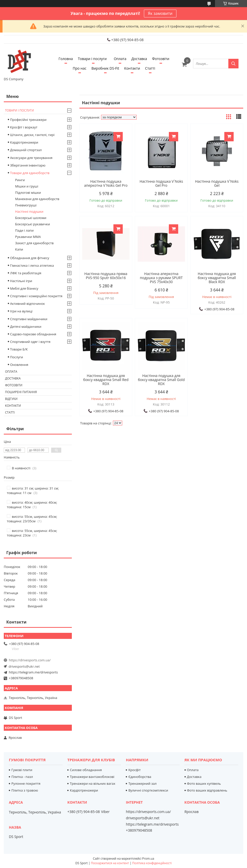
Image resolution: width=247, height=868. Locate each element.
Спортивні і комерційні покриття (36, 296)
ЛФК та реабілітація (26, 273)
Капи (19, 249)
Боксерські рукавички (33, 224)
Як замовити (160, 13)
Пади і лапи (24, 230)
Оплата (120, 59)
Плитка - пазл (22, 777)
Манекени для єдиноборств (37, 199)
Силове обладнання (86, 770)
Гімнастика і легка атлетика (32, 265)
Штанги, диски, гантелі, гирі (32, 135)
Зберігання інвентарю (28, 165)
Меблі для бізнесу (24, 288)
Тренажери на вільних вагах (92, 783)
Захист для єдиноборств (34, 243)
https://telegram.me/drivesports (33, 672)
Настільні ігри (21, 281)
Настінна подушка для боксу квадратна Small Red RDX (106, 380)
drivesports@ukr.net (24, 666)
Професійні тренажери (28, 120)
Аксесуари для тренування (31, 158)
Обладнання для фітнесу (30, 258)
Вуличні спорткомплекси (148, 790)
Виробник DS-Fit (105, 68)
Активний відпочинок (27, 304)
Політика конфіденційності (152, 863)
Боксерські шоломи (31, 218)
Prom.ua (148, 859)
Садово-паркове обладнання (33, 334)
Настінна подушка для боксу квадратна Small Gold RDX (161, 380)
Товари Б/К (19, 349)
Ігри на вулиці (21, 311)
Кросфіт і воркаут (24, 127)
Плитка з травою (25, 790)
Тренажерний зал (142, 783)
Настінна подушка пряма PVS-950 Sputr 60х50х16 (106, 276)
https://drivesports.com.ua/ (30, 660)
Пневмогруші (26, 205)
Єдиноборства (140, 777)
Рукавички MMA (28, 237)
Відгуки (11, 399)
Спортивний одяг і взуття (30, 342)
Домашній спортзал (26, 150)
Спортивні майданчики (29, 319)
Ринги (20, 180)
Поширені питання (21, 392)
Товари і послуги (92, 59)
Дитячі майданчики (26, 327)
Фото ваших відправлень (207, 790)
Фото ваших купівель (204, 783)
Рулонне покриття (26, 783)
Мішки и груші (27, 186)
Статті (150, 68)
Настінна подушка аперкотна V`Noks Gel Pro (106, 183)
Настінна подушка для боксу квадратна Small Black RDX (217, 278)
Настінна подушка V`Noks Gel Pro (161, 183)
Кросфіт (134, 770)
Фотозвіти (161, 59)
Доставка (139, 59)
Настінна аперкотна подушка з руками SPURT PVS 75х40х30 (161, 278)
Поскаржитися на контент (110, 863)
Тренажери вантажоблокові (92, 777)
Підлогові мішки (28, 193)
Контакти (132, 68)
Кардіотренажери (24, 142)
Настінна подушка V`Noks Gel (217, 183)
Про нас (80, 68)
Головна (66, 59)
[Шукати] (233, 64)
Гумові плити (22, 770)
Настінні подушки (29, 211)
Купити (118, 137)
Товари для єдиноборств (30, 173)
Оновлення (19, 365)
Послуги (17, 357)
